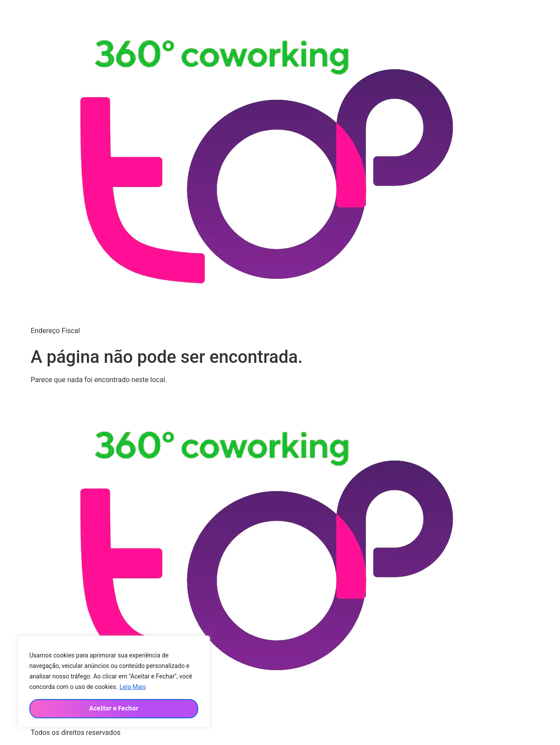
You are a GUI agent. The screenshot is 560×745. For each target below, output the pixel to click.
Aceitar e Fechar (114, 708)
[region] (114, 682)
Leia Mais (133, 687)
